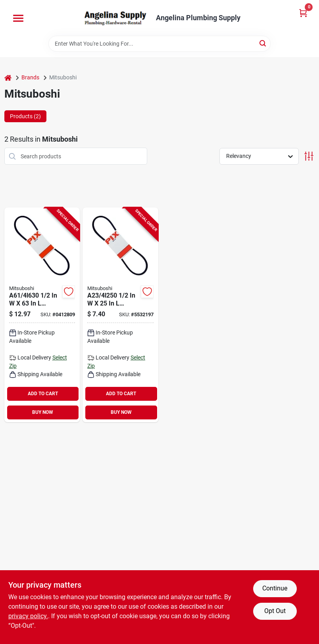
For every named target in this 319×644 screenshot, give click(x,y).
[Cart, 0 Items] (303, 13)
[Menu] (18, 18)
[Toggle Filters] (309, 156)
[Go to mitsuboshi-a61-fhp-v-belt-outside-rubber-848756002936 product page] (42, 315)
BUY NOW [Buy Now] (43, 412)
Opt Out (275, 611)
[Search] (263, 43)
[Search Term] (159, 44)
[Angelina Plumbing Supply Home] (115, 18)
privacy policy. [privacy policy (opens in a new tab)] (28, 616)
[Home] (8, 78)
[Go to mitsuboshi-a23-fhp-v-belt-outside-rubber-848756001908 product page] (120, 315)
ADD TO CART (43, 394)
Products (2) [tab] (25, 116)
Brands (30, 77)
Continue (275, 588)
